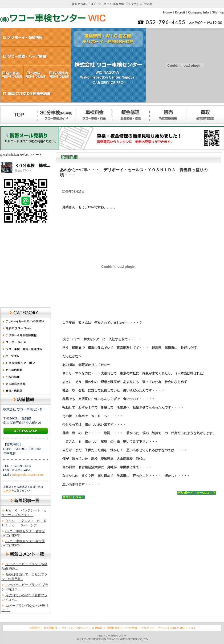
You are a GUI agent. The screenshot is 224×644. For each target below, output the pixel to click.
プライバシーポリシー (75, 628)
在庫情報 (98, 628)
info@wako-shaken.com (28, 475)
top (193, 628)
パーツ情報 (131, 628)
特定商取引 (51, 628)
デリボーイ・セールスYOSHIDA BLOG (164, 628)
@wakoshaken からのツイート (21, 155)
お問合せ (35, 628)
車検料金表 (113, 628)
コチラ (7, 491)
